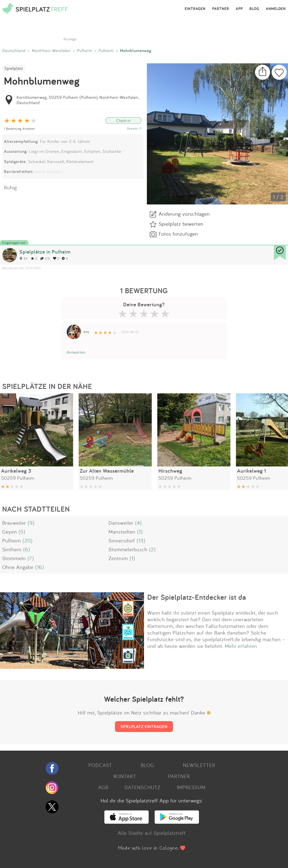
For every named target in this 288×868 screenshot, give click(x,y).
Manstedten (122, 532)
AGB (103, 787)
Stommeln (14, 558)
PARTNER (221, 9)
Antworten (76, 352)
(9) (31, 523)
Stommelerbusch (128, 549)
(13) (141, 540)
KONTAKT (125, 776)
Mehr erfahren (241, 646)
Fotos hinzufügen (178, 234)
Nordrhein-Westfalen (51, 50)
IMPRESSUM (191, 787)
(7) (31, 558)
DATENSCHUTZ (142, 787)
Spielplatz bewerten (181, 224)
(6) (27, 549)
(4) (138, 523)
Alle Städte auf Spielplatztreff (152, 833)
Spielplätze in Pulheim (45, 252)
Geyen (10, 532)
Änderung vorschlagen (184, 214)
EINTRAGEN (195, 9)
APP (239, 9)
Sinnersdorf (122, 540)
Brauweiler (14, 523)
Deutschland (14, 50)
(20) (28, 540)
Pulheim (85, 50)
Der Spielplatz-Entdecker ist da (197, 597)
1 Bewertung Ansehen (19, 129)
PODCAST (100, 765)
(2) (152, 549)
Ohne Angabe (18, 567)
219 (45, 258)
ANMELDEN (276, 9)
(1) (140, 532)
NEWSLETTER (199, 765)
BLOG (254, 9)
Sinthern (12, 549)
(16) (40, 567)
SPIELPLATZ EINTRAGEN (144, 726)
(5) (22, 532)
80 (23, 258)
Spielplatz (14, 68)
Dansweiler (121, 523)
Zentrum (118, 558)
